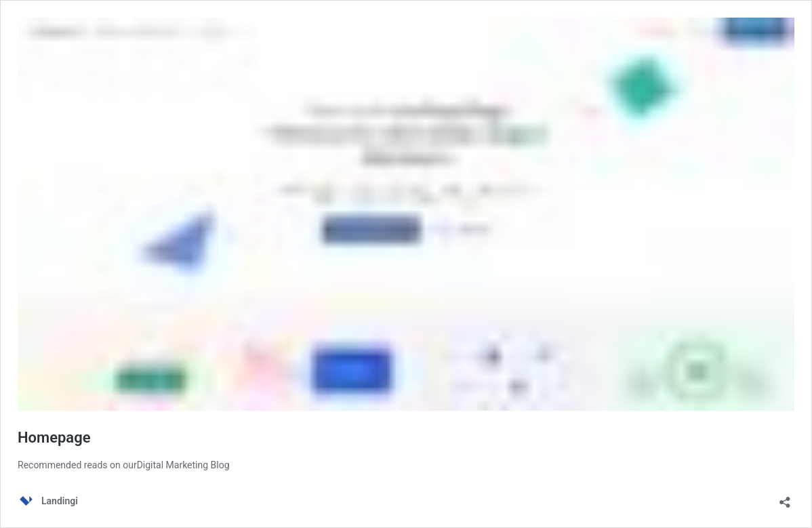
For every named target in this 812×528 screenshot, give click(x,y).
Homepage (54, 438)
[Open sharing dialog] (785, 498)
